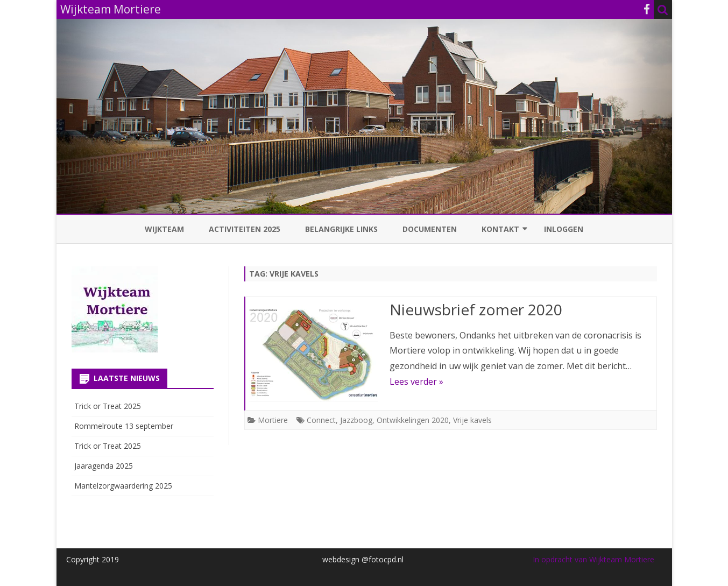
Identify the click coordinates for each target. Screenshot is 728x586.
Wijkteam (164, 229)
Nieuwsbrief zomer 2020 (476, 309)
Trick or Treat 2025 (108, 406)
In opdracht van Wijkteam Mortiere (593, 559)
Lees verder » (416, 382)
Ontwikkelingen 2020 (413, 420)
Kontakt (500, 229)
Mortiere (273, 420)
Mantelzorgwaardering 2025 (123, 486)
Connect (321, 420)
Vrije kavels (472, 420)
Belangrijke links (341, 229)
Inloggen (564, 229)
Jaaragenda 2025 (104, 466)
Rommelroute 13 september (124, 426)
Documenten (430, 229)
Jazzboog (356, 420)
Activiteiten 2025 (245, 229)
